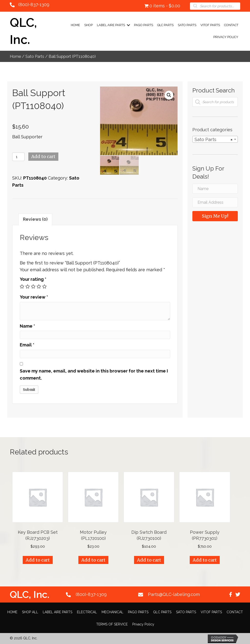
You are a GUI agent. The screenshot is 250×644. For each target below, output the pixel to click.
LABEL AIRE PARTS (111, 25)
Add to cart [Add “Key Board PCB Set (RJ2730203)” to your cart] (38, 560)
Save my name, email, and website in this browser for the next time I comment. (94, 374)
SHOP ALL (30, 612)
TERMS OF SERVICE (112, 624)
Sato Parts (35, 56)
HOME (12, 612)
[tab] (35, 219)
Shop (89, 25)
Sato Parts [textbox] (214, 140)
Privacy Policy (226, 37)
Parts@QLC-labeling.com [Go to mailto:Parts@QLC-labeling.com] (174, 594)
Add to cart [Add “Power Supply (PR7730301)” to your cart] (205, 560)
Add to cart (43, 156)
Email (27, 345)
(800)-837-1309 (34, 5)
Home (75, 25)
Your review (34, 297)
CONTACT (231, 25)
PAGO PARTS (144, 25)
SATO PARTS (187, 25)
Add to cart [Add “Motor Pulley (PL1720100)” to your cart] (93, 560)
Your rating (33, 279)
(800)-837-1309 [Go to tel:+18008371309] (91, 594)
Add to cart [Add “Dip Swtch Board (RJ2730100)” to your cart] (149, 560)
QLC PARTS (165, 25)
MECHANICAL (112, 612)
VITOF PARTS (210, 25)
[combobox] (215, 139)
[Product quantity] (18, 157)
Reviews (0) (35, 219)
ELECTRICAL (87, 612)
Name (27, 326)
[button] (230, 594)
